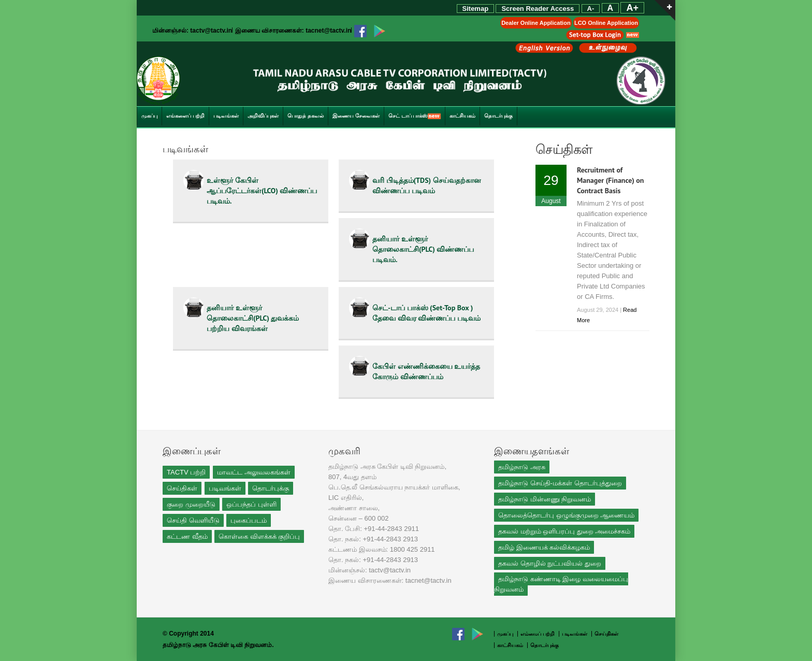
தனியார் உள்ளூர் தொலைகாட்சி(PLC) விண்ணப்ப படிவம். (423, 249)
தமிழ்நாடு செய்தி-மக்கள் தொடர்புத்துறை (560, 483)
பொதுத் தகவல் (306, 116)
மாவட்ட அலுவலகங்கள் (254, 472)
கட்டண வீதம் (187, 536)
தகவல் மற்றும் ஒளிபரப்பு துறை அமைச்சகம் (564, 531)
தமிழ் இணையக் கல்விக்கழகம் (544, 547)
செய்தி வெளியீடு (193, 520)
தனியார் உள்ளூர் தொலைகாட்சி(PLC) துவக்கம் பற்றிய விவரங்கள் (253, 318)
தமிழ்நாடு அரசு (522, 467)
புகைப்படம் (249, 520)
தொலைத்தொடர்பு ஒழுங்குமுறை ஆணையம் (566, 515)
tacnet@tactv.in (328, 31)
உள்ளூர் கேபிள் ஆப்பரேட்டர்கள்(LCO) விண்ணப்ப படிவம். (262, 191)
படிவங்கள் (226, 116)
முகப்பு (149, 116)
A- (591, 9)
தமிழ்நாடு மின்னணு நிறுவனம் (545, 499)
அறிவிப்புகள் (263, 116)
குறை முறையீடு (191, 504)
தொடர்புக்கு (498, 116)
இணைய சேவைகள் (356, 116)
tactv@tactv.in (211, 31)
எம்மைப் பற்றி (538, 634)
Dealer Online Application (536, 23)
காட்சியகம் (462, 116)
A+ (632, 8)
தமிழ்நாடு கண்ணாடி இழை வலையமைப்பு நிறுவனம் (561, 584)
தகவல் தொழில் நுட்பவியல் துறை (550, 563)
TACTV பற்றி (186, 472)
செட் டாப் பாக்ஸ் (415, 116)
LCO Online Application (606, 23)
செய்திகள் (182, 488)
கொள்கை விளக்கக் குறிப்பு (259, 536)
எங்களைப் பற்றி (185, 116)
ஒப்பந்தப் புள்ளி (251, 504)
